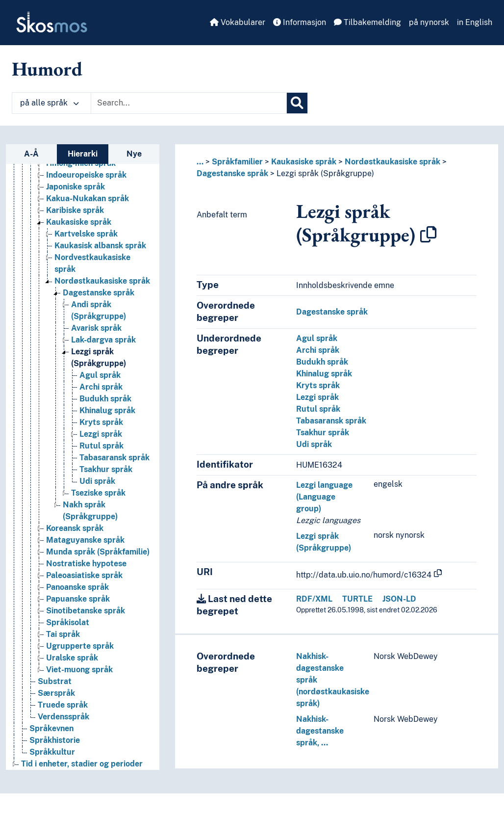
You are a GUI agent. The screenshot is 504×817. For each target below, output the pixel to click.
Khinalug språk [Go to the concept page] (107, 411)
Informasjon (300, 22)
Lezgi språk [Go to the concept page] (101, 435)
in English (475, 22)
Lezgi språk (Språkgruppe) (325, 173)
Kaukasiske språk (304, 162)
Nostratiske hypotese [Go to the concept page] (86, 564)
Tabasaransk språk (331, 421)
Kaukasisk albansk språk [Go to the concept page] (100, 246)
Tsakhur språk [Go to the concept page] (106, 470)
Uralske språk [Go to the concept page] (72, 658)
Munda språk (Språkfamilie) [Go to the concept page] (98, 552)
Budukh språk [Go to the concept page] (105, 399)
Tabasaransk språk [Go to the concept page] (114, 458)
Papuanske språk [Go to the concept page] (78, 599)
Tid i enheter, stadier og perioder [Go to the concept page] (82, 764)
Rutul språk (318, 409)
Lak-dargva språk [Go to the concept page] (103, 340)
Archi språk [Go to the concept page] (101, 387)
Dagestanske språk (232, 173)
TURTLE (357, 599)
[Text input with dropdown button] (189, 103)
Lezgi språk (317, 397)
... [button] (200, 162)
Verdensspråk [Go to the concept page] (63, 717)
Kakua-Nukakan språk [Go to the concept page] (88, 199)
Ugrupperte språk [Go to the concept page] (80, 646)
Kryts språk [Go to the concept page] (101, 423)
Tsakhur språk (323, 433)
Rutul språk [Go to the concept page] (101, 446)
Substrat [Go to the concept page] (55, 682)
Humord (47, 69)
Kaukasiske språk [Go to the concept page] (79, 223)
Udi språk (314, 444)
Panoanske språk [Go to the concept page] (77, 588)
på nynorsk (429, 22)
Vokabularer (238, 22)
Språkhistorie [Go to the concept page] (55, 741)
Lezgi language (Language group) (324, 497)
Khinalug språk (324, 374)
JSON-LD (399, 599)
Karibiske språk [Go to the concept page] (75, 211)
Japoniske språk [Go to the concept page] (76, 187)
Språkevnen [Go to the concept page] (51, 729)
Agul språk (317, 338)
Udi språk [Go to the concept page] (97, 482)
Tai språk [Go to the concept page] (63, 635)
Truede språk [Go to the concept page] (63, 705)
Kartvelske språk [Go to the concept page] (86, 234)
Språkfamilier (237, 162)
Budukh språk (322, 362)
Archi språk (318, 350)
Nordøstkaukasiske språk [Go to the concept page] (102, 281)
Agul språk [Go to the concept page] (100, 376)
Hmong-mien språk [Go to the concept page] (81, 164)
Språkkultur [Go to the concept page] (52, 752)
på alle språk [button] (50, 103)
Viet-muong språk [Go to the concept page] (79, 670)
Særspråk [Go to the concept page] (56, 694)
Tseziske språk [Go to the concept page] (98, 493)
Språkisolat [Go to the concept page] (68, 623)
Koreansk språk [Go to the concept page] (75, 529)
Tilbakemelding (367, 22)
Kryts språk (318, 385)
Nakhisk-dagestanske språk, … (320, 731)
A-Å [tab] (31, 154)
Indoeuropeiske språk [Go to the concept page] (86, 175)
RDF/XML (314, 599)
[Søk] (297, 103)
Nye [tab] (134, 154)
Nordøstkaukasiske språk (392, 162)
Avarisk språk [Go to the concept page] (96, 329)
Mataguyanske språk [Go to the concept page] (85, 540)
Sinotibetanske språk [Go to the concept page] (86, 611)
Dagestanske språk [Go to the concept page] (99, 293)
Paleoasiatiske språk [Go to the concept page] (84, 576)
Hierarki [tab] (83, 154)
